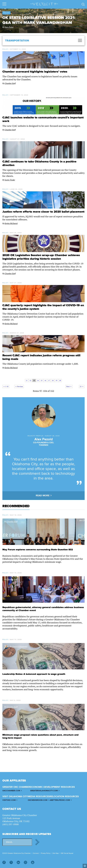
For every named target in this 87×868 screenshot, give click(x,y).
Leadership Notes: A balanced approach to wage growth (34, 674)
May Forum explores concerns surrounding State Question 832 (38, 550)
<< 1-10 (6, 387)
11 (27, 380)
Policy (6, 13)
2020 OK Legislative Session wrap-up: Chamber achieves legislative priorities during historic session (41, 257)
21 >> (82, 387)
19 (56, 380)
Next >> (69, 387)
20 (60, 380)
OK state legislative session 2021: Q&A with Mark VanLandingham (39, 20)
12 (30, 380)
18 (53, 380)
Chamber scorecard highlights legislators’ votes (35, 72)
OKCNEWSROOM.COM (38, 800)
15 (42, 380)
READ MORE (43, 496)
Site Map (56, 853)
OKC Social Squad (67, 853)
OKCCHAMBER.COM (11, 791)
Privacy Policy (46, 853)
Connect (36, 853)
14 (38, 380)
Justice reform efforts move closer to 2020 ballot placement (43, 212)
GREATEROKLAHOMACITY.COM (44, 791)
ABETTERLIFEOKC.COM (60, 800)
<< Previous (19, 387)
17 (49, 380)
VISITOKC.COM (9, 800)
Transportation (17, 41)
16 (45, 380)
